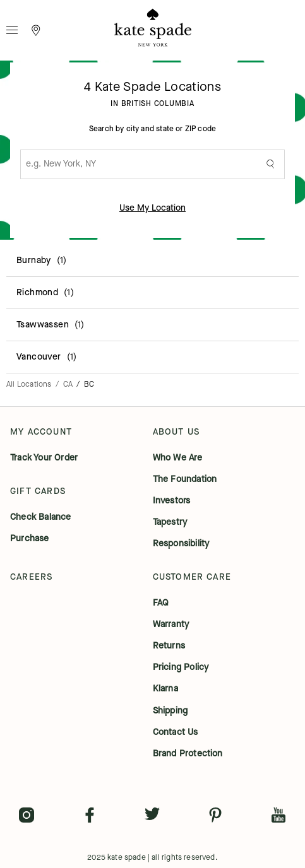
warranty (171, 625)
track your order (44, 458)
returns (169, 646)
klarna (165, 689)
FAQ (161, 603)
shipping (170, 711)
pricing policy (181, 667)
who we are (178, 458)
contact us (176, 732)
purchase (30, 539)
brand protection (188, 754)
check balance (41, 517)
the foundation (185, 479)
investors (172, 501)
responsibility (181, 544)
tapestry (170, 522)
